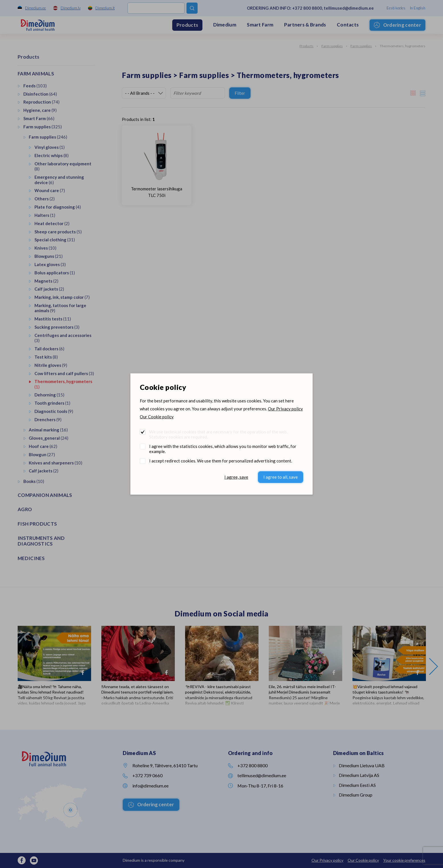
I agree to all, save (281, 477)
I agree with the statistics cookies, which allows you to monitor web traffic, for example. (223, 449)
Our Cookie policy (157, 417)
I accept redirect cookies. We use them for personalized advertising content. (221, 461)
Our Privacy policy (285, 409)
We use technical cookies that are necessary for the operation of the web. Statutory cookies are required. (218, 434)
